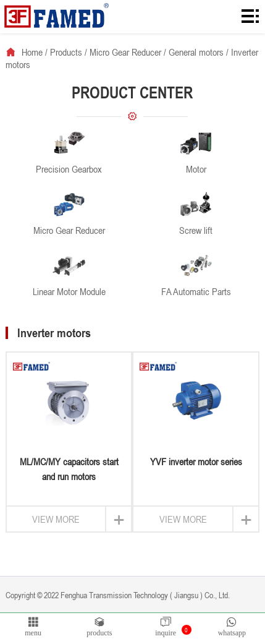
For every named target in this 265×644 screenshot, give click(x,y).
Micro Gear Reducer (125, 52)
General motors (196, 52)
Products (66, 52)
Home (32, 52)
